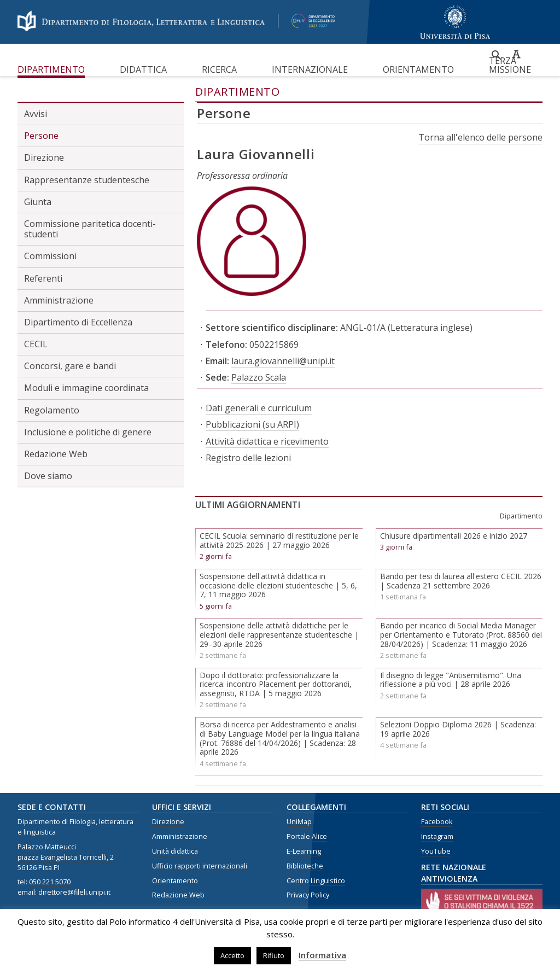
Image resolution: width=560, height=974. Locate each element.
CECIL (36, 344)
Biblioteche (305, 866)
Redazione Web (56, 454)
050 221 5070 (50, 882)
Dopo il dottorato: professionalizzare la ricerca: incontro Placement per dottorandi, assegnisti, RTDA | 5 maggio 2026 (276, 684)
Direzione (44, 158)
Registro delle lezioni (248, 458)
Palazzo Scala (259, 377)
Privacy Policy (308, 895)
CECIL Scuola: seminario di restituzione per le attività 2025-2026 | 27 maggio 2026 (279, 540)
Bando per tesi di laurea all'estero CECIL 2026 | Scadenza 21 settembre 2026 (461, 581)
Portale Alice (307, 836)
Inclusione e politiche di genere (88, 432)
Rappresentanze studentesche (87, 180)
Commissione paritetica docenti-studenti (90, 229)
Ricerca (219, 69)
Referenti (43, 278)
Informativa (322, 955)
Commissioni (50, 256)
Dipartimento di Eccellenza (78, 322)
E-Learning (304, 851)
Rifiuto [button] (274, 955)
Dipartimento (51, 69)
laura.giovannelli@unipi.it (283, 361)
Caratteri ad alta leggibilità (516, 54)
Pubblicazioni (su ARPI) (252, 424)
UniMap (299, 822)
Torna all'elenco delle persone (480, 137)
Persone (41, 136)
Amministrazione (59, 300)
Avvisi (36, 114)
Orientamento (418, 69)
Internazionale (310, 69)
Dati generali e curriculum (259, 408)
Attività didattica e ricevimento (267, 441)
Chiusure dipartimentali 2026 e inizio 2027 (454, 536)
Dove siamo (48, 476)
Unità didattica (175, 851)
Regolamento (52, 410)
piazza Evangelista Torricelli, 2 (66, 857)
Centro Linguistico (316, 881)
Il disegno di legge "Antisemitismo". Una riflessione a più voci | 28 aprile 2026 (451, 680)
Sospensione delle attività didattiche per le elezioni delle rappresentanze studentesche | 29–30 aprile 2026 (279, 635)
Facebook (437, 822)
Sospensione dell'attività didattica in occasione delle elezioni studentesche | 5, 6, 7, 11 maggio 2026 (278, 585)
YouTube (436, 851)
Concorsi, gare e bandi (70, 366)
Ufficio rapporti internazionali (200, 866)
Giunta (38, 202)
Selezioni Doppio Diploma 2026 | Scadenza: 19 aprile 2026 (458, 729)
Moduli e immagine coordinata (86, 388)
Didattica (143, 69)
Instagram (437, 836)
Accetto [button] (232, 955)
